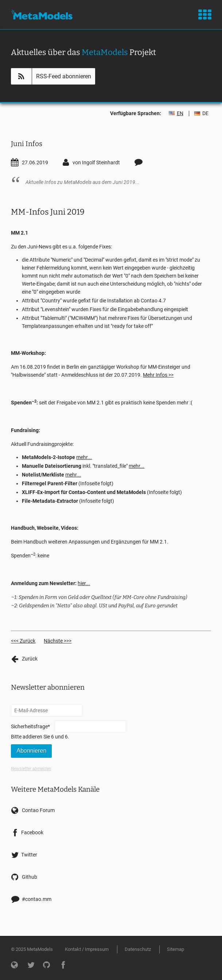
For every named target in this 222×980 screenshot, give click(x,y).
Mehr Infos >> (158, 375)
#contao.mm (37, 899)
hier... (84, 583)
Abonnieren (31, 751)
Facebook (32, 832)
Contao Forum (38, 810)
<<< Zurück (23, 641)
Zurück (30, 659)
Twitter (29, 855)
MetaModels (42, 15)
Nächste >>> (58, 641)
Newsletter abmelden (31, 769)
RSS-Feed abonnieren (64, 76)
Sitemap (176, 949)
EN (180, 113)
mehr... (84, 457)
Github (30, 877)
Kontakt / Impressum (87, 949)
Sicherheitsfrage (30, 726)
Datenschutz (138, 949)
